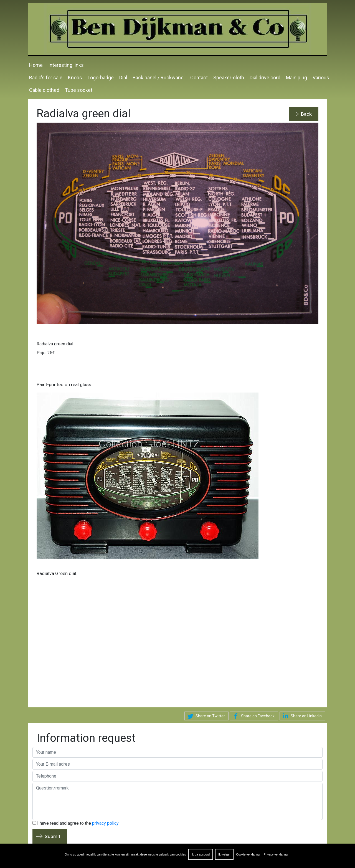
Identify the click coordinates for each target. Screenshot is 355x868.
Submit (52, 836)
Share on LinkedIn (301, 716)
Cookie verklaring (248, 854)
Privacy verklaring (276, 854)
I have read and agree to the (76, 823)
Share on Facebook (253, 716)
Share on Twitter (205, 716)
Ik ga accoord (201, 854)
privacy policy (105, 823)
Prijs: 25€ (46, 353)
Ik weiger (224, 854)
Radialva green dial (55, 344)
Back (306, 114)
